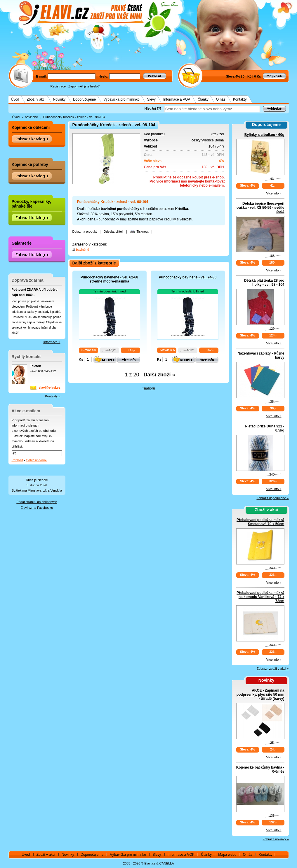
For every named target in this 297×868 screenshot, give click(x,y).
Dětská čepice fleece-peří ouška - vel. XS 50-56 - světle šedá (260, 208)
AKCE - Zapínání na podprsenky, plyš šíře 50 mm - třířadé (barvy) (260, 695)
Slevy (151, 99)
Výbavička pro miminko (121, 99)
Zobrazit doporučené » (272, 498)
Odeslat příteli (113, 232)
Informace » (52, 342)
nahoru (149, 388)
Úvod (15, 99)
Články (203, 99)
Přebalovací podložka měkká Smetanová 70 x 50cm (260, 522)
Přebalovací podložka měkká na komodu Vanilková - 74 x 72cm (260, 597)
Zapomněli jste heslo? (84, 86)
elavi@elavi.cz (49, 387)
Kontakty (240, 99)
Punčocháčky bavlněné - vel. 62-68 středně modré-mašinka (109, 279)
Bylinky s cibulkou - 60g (264, 135)
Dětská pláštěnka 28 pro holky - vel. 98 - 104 (264, 283)
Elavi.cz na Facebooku (37, 508)
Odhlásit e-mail (36, 460)
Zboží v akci (36, 99)
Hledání (150, 108)
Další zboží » (159, 375)
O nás (221, 99)
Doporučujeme (84, 99)
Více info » (274, 193)
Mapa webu (227, 855)
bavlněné (31, 117)
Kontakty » (53, 396)
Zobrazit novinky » (276, 839)
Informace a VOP (177, 99)
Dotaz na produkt (85, 232)
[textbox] (212, 109)
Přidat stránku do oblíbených (37, 502)
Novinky (59, 99)
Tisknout (142, 232)
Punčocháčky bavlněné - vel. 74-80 (188, 277)
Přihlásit (17, 460)
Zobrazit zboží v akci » (273, 669)
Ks (81, 360)
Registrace (58, 86)
